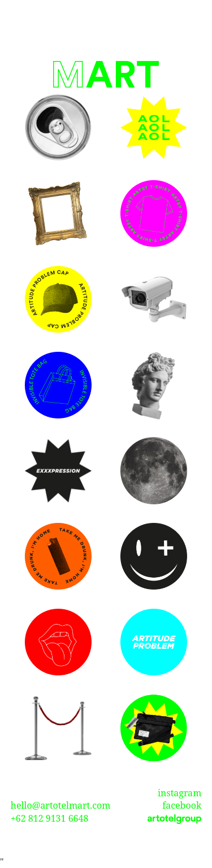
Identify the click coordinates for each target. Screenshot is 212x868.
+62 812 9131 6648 (50, 818)
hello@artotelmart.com (61, 805)
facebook (182, 805)
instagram (179, 793)
